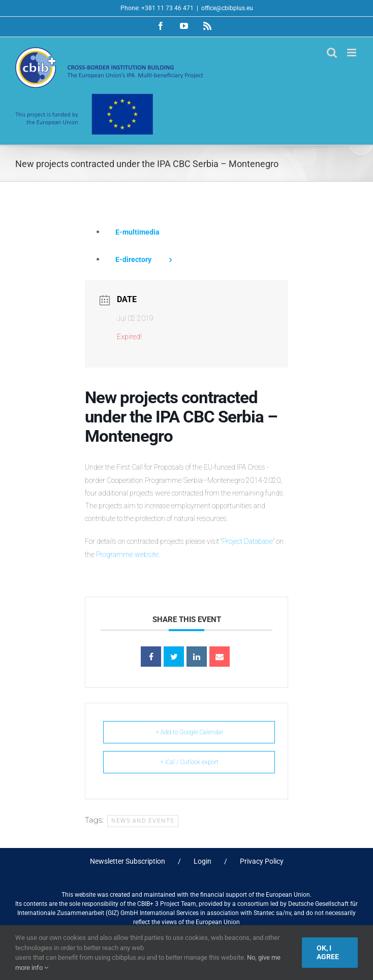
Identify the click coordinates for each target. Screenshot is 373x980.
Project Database (247, 541)
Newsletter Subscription (128, 861)
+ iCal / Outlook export (189, 762)
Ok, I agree (328, 952)
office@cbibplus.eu (227, 8)
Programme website (127, 554)
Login (203, 861)
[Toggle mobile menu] (352, 53)
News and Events (143, 821)
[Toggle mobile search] (332, 53)
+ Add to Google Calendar (189, 732)
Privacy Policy (262, 861)
